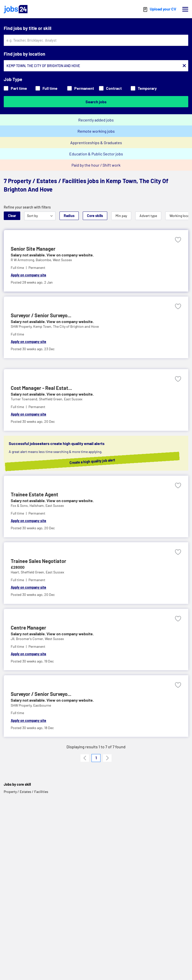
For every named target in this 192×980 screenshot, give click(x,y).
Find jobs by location (24, 54)
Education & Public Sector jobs (96, 154)
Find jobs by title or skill (27, 28)
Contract (110, 88)
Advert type (148, 216)
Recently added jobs (96, 120)
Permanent (81, 88)
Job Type (13, 79)
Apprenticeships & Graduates (96, 143)
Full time (46, 88)
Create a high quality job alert (100, 461)
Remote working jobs (96, 131)
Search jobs (96, 102)
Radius (69, 216)
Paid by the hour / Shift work (96, 165)
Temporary (144, 88)
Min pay (121, 216)
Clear (12, 216)
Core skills (95, 216)
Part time (15, 88)
